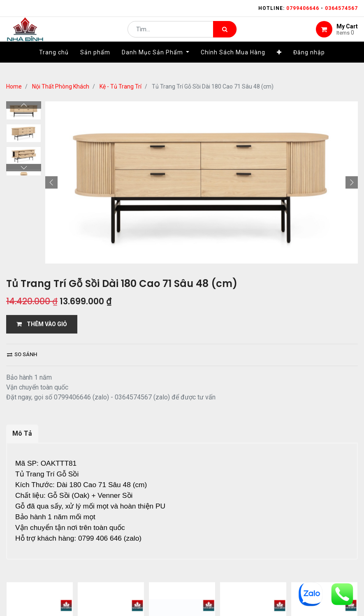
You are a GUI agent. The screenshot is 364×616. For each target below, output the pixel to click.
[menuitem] (54, 65)
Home (14, 86)
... (89, 589)
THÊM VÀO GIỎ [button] (42, 324)
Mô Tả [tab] (22, 433)
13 (102, 589)
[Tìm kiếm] (225, 35)
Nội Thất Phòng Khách (61, 86)
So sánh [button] (22, 354)
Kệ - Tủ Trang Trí (121, 86)
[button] (279, 65)
